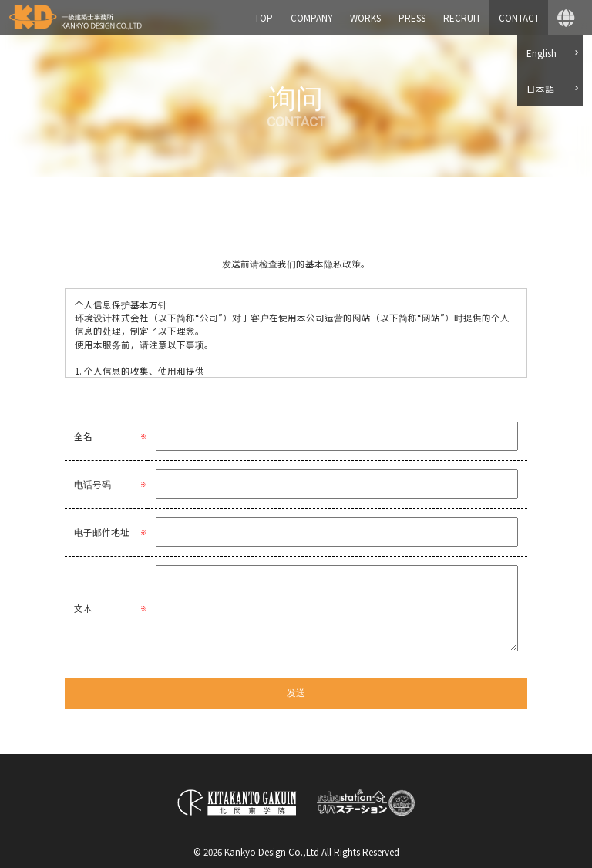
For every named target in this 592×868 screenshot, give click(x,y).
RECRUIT (462, 18)
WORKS (365, 18)
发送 (296, 693)
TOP (264, 18)
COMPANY (311, 18)
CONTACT (519, 18)
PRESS (412, 18)
